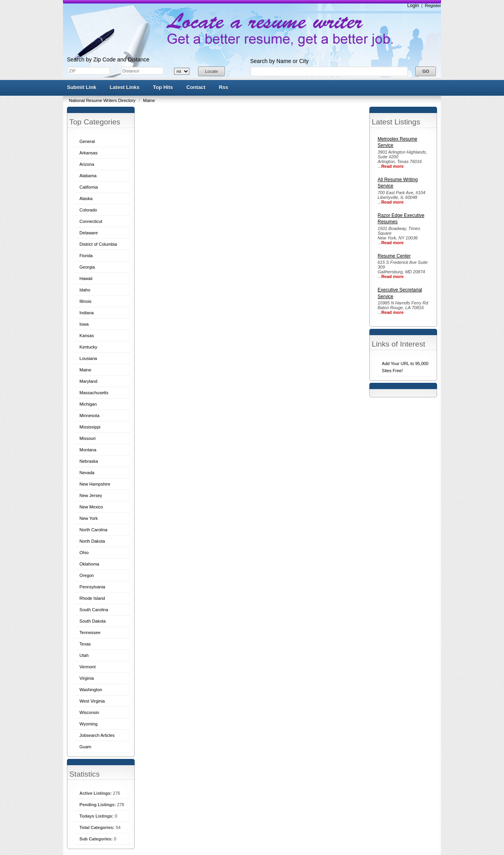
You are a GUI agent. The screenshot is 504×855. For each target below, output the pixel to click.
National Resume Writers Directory (103, 100)
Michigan (88, 404)
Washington (91, 690)
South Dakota (93, 621)
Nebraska (89, 461)
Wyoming (89, 724)
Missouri (88, 438)
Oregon (87, 575)
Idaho (85, 290)
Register (433, 6)
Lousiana (88, 358)
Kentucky (88, 347)
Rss (224, 87)
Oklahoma (89, 564)
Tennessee (90, 632)
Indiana (87, 313)
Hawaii (86, 278)
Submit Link (82, 87)
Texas (85, 644)
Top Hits (163, 87)
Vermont (88, 667)
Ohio (84, 553)
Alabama (88, 176)
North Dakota (92, 541)
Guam (85, 747)
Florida (86, 256)
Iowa (84, 324)
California (89, 187)
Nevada (87, 473)
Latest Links (124, 87)
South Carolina (94, 610)
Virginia (87, 678)
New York (89, 518)
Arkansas (89, 153)
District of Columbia (98, 244)
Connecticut (91, 221)
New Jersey (91, 495)
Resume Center (394, 256)
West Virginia (92, 701)
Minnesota (90, 415)
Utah (84, 655)
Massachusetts (94, 393)
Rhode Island (92, 598)
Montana (88, 450)
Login (413, 6)
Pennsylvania (92, 587)
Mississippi (90, 427)
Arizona (87, 164)
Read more (392, 166)
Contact (196, 87)
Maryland (88, 381)
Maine (149, 100)
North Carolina (94, 530)
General (87, 141)
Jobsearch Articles (97, 735)
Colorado (88, 210)
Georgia (87, 267)
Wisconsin (89, 712)
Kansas (87, 336)
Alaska (86, 198)
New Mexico (91, 507)
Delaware (89, 233)
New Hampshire (95, 484)
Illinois (86, 301)
